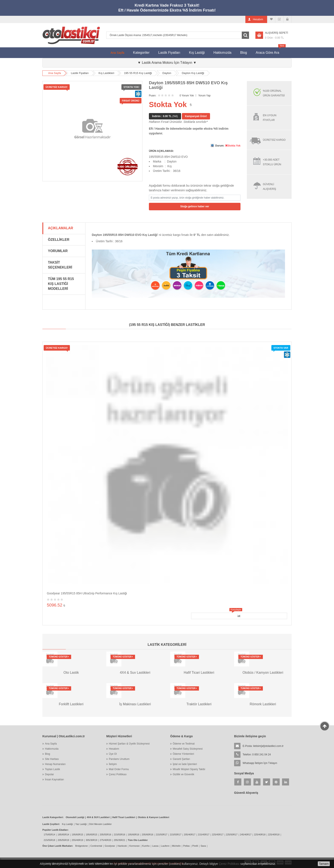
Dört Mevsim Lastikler (101, 824)
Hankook (122, 846)
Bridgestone (81, 846)
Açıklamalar (60, 228)
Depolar (49, 774)
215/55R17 (176, 835)
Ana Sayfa (117, 53)
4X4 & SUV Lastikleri (98, 817)
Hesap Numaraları (55, 764)
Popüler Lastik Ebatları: (55, 830)
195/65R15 (91, 835)
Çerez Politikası (118, 774)
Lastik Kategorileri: (53, 817)
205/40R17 (190, 835)
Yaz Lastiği (81, 824)
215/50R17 (162, 835)
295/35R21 (119, 840)
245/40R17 (246, 835)
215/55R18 (49, 840)
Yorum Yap (204, 96)
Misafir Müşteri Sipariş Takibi (189, 769)
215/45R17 (204, 835)
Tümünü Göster (59, 657)
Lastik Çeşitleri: (51, 824)
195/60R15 (78, 835)
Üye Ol (113, 754)
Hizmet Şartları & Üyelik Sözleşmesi (129, 744)
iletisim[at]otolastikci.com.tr (268, 746)
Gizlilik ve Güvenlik (184, 774)
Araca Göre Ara (269, 51)
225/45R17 (218, 835)
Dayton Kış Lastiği (193, 73)
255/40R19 (78, 840)
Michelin (176, 846)
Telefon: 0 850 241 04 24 (257, 755)
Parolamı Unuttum (119, 759)
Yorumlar (58, 251)
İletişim (113, 764)
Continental (96, 846)
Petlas (186, 846)
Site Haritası (52, 759)
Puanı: (153, 96)
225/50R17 (232, 835)
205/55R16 (105, 835)
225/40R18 (260, 835)
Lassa (155, 846)
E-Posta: (263, 746)
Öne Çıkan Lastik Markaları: (58, 846)
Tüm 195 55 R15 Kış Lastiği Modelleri (61, 284)
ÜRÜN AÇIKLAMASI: (161, 151)
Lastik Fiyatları (169, 53)
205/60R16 (148, 835)
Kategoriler (141, 53)
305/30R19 (91, 840)
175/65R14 (49, 835)
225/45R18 (274, 835)
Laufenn (165, 846)
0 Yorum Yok (187, 96)
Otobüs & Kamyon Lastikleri (153, 817)
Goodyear (110, 846)
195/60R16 (134, 835)
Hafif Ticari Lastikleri (124, 817)
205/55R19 (63, 840)
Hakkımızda (222, 53)
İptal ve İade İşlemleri (185, 764)
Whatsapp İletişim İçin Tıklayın (260, 763)
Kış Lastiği (197, 53)
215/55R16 (119, 835)
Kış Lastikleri (106, 73)
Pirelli (195, 846)
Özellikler (59, 240)
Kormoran (134, 846)
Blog (243, 53)
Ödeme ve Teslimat (184, 744)
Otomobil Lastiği (75, 817)
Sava (203, 846)
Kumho (146, 846)
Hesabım (114, 749)
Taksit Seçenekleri (60, 265)
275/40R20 (105, 840)
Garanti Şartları (181, 759)
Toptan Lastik (53, 769)
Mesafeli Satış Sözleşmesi (188, 749)
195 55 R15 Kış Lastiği (138, 73)
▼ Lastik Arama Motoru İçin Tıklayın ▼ (167, 63)
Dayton (167, 73)
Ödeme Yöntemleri (183, 754)
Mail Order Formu (119, 769)
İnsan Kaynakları (54, 779)
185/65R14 (63, 835)
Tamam (324, 864)
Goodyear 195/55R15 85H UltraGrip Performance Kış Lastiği (87, 593)
